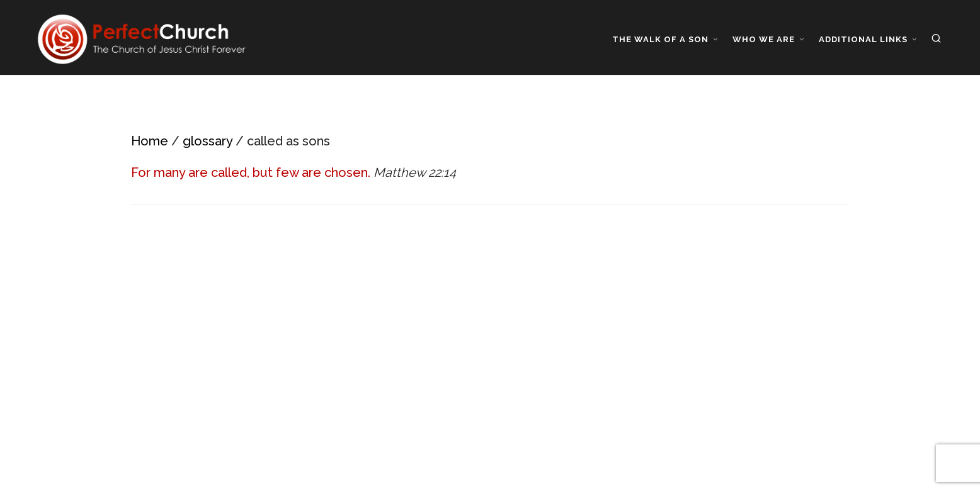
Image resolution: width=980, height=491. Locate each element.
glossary (208, 141)
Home (150, 141)
